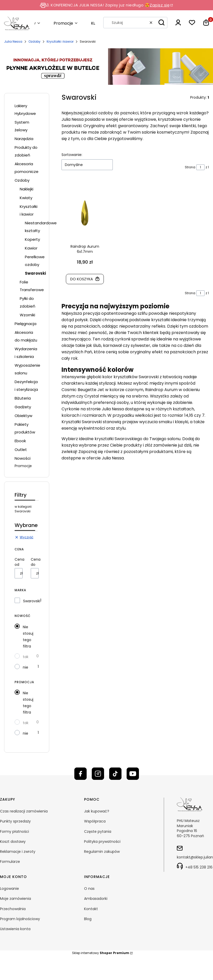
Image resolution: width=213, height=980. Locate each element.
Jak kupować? (97, 811)
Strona (190, 167)
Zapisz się (160, 5)
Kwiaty (26, 198)
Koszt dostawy (13, 842)
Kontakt (91, 909)
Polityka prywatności (102, 842)
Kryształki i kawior (60, 41)
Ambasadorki (96, 899)
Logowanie (9, 889)
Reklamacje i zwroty (18, 852)
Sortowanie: (72, 155)
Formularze (10, 862)
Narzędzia (24, 139)
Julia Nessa (13, 41)
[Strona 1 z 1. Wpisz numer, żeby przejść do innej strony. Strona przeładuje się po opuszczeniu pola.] (200, 167)
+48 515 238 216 (199, 867)
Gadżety (23, 407)
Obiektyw (23, 416)
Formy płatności (14, 831)
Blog (88, 919)
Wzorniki (27, 315)
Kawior (31, 248)
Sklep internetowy (101, 953)
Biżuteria (23, 398)
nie (26, 667)
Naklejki (27, 189)
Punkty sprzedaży (15, 821)
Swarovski (32, 601)
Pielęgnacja (26, 324)
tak (26, 657)
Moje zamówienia (16, 899)
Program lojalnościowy (20, 919)
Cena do (36, 562)
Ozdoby (34, 41)
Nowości (23, 458)
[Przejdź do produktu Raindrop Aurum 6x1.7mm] (85, 213)
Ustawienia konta (15, 929)
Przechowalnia (13, 909)
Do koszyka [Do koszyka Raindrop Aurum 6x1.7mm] (81, 279)
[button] (161, 23)
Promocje (23, 466)
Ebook (20, 441)
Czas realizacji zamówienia (24, 811)
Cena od (19, 562)
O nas (89, 889)
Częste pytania (98, 831)
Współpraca (95, 821)
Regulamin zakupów (102, 852)
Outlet (21, 450)
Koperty (32, 239)
